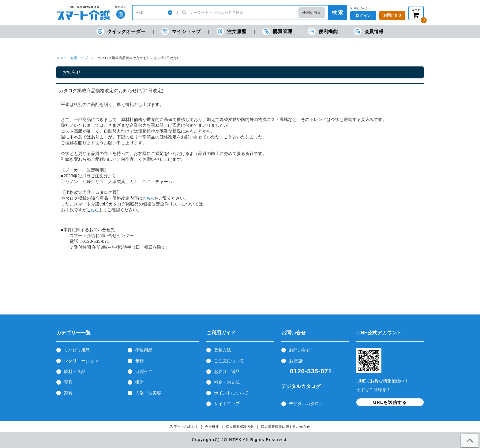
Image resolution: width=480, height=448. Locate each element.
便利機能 (323, 31)
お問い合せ (300, 350)
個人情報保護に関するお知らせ (285, 427)
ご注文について (229, 361)
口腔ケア (144, 371)
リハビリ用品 (77, 350)
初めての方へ (362, 8)
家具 (68, 393)
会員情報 (369, 31)
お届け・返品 (227, 371)
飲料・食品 (75, 371)
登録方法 (223, 350)
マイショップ (181, 31)
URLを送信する (390, 402)
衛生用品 (144, 350)
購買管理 (277, 31)
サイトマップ (227, 404)
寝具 (68, 382)
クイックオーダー (121, 31)
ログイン (363, 16)
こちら (148, 198)
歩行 (140, 361)
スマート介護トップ (72, 58)
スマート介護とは (184, 426)
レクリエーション (81, 361)
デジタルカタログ (306, 404)
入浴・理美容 (148, 393)
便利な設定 (312, 13)
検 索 (337, 12)
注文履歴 (231, 31)
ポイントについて (231, 393)
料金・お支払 (227, 382)
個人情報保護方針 (240, 427)
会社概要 (212, 427)
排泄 (140, 382)
